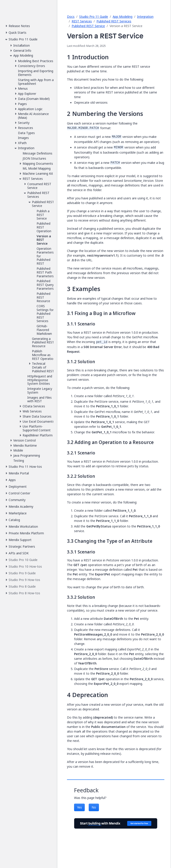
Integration (145, 17)
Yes (79, 807)
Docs (71, 17)
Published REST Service (88, 26)
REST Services (82, 21)
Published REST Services (114, 21)
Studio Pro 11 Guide (94, 17)
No (94, 807)
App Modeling (123, 17)
